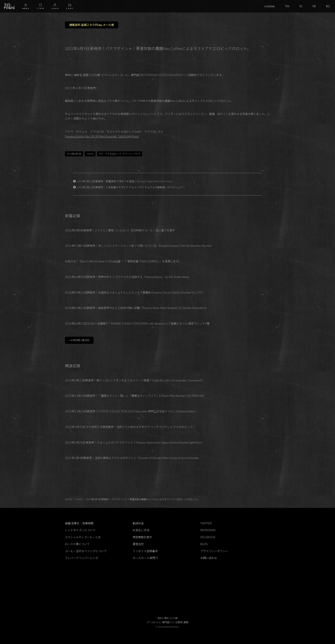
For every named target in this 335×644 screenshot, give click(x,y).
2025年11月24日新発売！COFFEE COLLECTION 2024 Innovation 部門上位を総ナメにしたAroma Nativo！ (131, 411)
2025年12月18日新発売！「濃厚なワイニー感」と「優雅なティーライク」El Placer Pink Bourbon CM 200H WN (134, 396)
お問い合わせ (209, 558)
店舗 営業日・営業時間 (79, 523)
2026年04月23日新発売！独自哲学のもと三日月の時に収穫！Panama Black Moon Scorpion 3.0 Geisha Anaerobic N (136, 308)
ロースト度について (77, 544)
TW (287, 6)
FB (314, 6)
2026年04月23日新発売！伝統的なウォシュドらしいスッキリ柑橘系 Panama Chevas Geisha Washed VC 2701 (134, 293)
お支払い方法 (141, 530)
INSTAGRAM (208, 530)
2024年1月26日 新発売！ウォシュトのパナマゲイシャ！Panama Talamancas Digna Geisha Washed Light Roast (134, 443)
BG (328, 6)
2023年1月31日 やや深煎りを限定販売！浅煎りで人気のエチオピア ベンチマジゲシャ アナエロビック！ (130, 427)
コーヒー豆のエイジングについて (86, 551)
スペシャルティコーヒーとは (83, 537)
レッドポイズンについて (80, 530)
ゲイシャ (127, 154)
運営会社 (138, 544)
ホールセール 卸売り (145, 558)
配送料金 (138, 523)
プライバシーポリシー (214, 551)
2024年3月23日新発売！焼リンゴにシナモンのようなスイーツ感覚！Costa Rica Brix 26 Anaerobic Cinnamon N (134, 380)
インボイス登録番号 (145, 551)
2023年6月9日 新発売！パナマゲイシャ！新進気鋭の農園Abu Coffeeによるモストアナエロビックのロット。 (143, 499)
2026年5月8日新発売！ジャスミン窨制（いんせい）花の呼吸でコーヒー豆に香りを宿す (120, 230)
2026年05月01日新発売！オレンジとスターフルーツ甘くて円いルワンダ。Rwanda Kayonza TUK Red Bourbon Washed (138, 246)
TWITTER (206, 523)
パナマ (137, 154)
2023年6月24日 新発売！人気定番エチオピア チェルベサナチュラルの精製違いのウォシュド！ (131, 187)
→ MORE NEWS (79, 340)
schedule (270, 6)
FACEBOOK (208, 537)
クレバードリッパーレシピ (82, 558)
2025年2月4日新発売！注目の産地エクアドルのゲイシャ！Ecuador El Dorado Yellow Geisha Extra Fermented (132, 458)
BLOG (204, 544)
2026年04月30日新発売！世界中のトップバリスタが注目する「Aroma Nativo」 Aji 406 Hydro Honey (127, 277)
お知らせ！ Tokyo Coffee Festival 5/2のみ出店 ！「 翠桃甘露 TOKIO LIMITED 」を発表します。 (123, 261)
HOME (68, 499)
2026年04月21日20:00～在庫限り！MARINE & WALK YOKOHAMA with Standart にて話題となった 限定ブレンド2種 (137, 323)
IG (301, 6)
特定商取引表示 (142, 537)
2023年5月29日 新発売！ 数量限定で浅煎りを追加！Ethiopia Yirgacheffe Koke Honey (125, 181)
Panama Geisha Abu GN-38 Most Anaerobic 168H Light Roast (102, 136)
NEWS (90, 154)
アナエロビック (113, 154)
